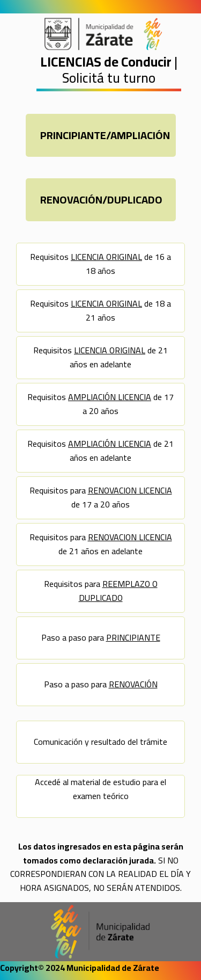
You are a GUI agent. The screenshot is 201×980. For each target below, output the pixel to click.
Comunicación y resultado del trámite (100, 742)
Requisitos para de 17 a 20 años (101, 497)
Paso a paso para (101, 637)
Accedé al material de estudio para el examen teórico (100, 789)
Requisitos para (101, 591)
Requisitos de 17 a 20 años (100, 404)
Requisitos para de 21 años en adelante (101, 544)
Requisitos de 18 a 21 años (100, 310)
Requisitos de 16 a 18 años (100, 264)
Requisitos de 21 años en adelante (100, 357)
